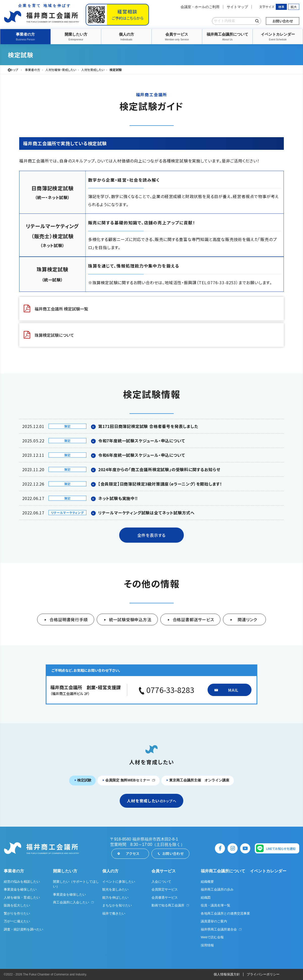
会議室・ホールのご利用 (200, 7)
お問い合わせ (283, 21)
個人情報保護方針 (227, 975)
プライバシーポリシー (263, 975)
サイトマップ (237, 7)
